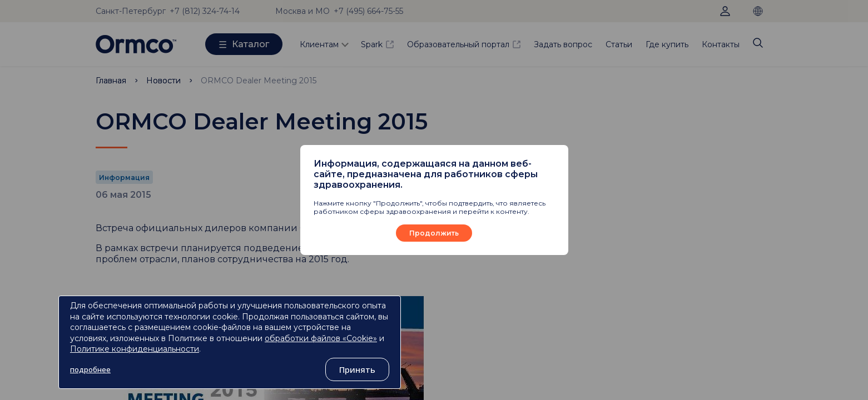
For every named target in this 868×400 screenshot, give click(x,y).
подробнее (90, 369)
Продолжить (434, 233)
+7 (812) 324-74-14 (205, 11)
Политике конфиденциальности (135, 349)
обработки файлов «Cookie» (321, 338)
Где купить (667, 44)
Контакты (721, 44)
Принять (357, 369)
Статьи (619, 44)
